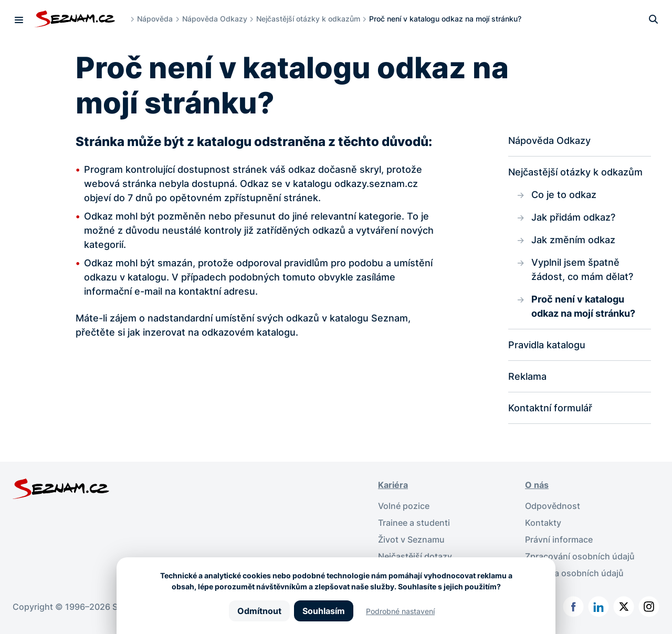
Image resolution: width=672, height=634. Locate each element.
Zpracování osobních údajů (580, 556)
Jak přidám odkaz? (573, 217)
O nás (537, 485)
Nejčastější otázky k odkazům (308, 19)
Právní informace (559, 539)
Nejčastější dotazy (415, 556)
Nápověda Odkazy (215, 19)
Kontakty (543, 523)
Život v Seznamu (411, 539)
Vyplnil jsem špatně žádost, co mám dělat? (582, 269)
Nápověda (155, 19)
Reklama (527, 376)
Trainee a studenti (414, 523)
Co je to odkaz (564, 195)
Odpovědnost (553, 506)
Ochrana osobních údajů (574, 573)
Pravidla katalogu (547, 345)
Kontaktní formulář (550, 408)
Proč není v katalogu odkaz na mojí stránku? (583, 306)
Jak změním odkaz (573, 240)
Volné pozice (404, 506)
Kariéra (393, 485)
